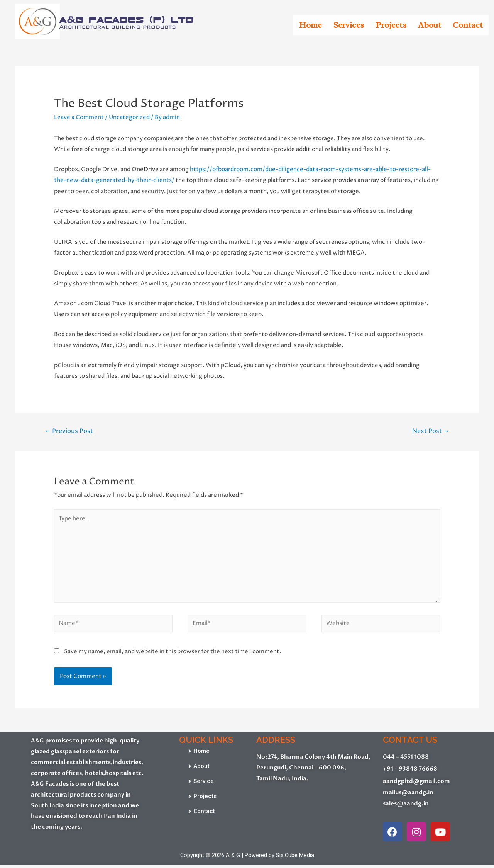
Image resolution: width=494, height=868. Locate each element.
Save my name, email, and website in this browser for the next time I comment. (173, 654)
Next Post (431, 431)
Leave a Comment (79, 117)
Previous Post (69, 431)
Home (310, 25)
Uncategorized (129, 117)
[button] (199, 754)
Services (349, 25)
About (430, 25)
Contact (468, 25)
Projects (391, 25)
